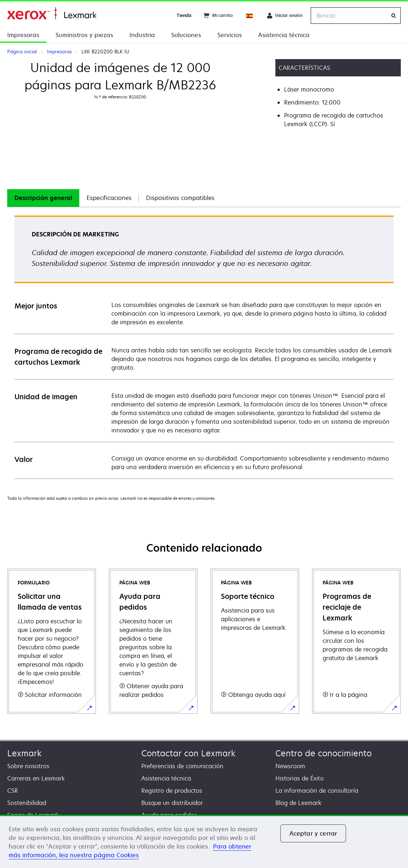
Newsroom (290, 766)
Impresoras (23, 35)
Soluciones (186, 35)
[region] (204, 841)
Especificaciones (109, 198)
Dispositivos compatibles (180, 198)
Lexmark (24, 753)
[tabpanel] (204, 347)
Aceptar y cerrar (313, 833)
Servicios (230, 35)
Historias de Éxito (300, 778)
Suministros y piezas (84, 35)
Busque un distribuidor (172, 803)
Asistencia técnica (284, 35)
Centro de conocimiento (323, 753)
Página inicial (52, 14)
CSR (13, 791)
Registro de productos (172, 791)
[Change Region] (250, 15)
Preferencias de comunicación (182, 766)
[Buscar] (394, 16)
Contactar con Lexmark (188, 753)
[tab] (43, 198)
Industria (142, 35)
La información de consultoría (317, 791)
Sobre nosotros (28, 766)
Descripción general (43, 198)
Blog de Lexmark (298, 803)
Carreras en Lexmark (36, 778)
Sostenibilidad (27, 803)
